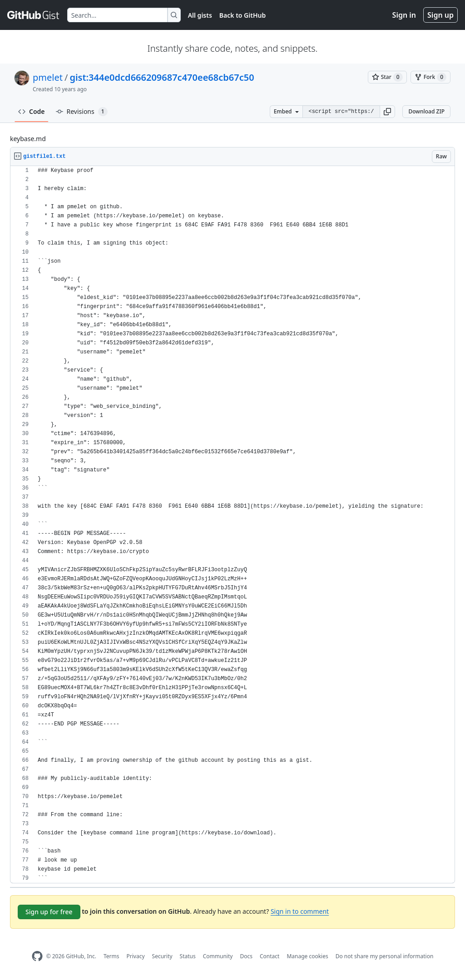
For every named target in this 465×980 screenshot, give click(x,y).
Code (32, 111)
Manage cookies (307, 956)
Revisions (82, 112)
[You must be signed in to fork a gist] (430, 77)
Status (188, 956)
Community (218, 956)
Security (162, 956)
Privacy (136, 956)
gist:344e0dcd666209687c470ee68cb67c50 (162, 77)
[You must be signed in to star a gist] (387, 77)
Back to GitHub (242, 15)
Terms (111, 956)
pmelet (48, 77)
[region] (232, 525)
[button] (387, 112)
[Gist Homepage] (34, 15)
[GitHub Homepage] (37, 956)
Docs (246, 956)
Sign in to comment (300, 911)
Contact (270, 956)
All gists (200, 15)
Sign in (404, 15)
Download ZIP (426, 111)
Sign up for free (49, 912)
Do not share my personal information (385, 956)
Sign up (440, 15)
